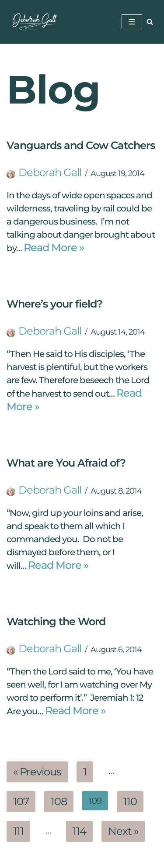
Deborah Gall (50, 172)
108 (59, 801)
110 (130, 801)
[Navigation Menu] (132, 22)
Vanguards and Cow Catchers (81, 145)
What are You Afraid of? (66, 463)
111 (18, 831)
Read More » (54, 247)
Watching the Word (56, 621)
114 (79, 831)
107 (21, 801)
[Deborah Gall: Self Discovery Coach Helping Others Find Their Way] (33, 22)
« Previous (37, 772)
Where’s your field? (54, 304)
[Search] (150, 22)
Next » (123, 831)
